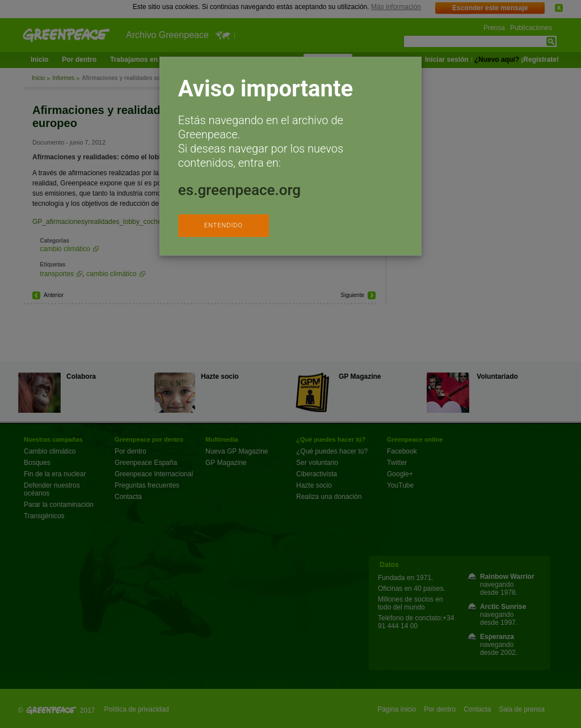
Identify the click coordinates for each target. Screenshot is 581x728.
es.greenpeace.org (239, 190)
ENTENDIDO (224, 225)
